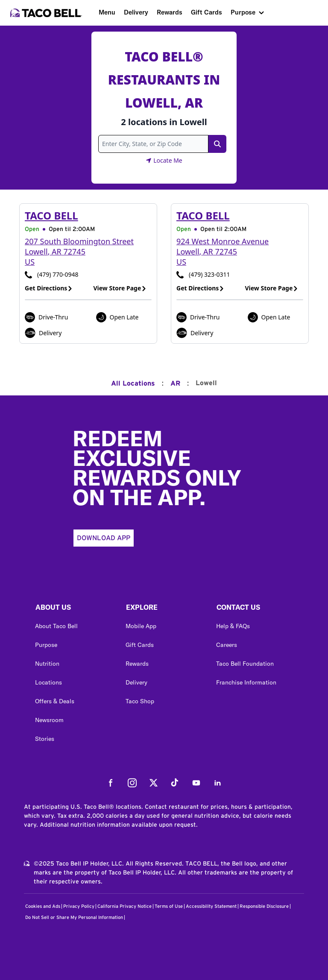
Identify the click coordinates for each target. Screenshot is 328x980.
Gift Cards (206, 12)
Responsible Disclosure (264, 906)
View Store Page (120, 288)
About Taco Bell (56, 626)
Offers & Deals (55, 701)
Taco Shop (140, 701)
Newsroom (49, 720)
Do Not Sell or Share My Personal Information (74, 917)
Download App (104, 538)
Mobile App (141, 626)
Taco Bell (51, 215)
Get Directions (49, 288)
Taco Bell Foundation (245, 664)
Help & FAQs (233, 626)
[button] (73, 609)
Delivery (136, 12)
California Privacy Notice (124, 906)
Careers (227, 645)
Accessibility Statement (211, 906)
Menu (107, 12)
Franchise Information (246, 682)
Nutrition (47, 664)
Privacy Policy (79, 906)
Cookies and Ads (43, 906)
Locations (48, 682)
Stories (45, 739)
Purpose (243, 12)
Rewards (170, 12)
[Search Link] (217, 144)
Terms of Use (169, 906)
